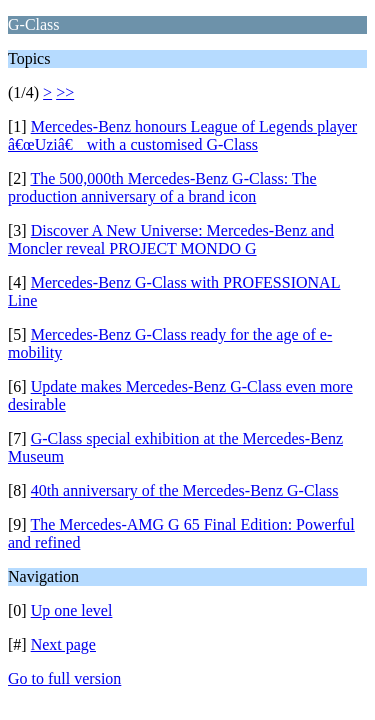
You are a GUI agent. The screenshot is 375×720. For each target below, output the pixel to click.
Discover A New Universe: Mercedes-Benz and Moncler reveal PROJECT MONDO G (171, 239)
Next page (63, 644)
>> (65, 92)
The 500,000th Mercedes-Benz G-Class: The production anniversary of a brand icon (162, 187)
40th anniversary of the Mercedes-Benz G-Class (185, 490)
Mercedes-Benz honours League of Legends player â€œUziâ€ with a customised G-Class (182, 135)
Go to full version (64, 678)
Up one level (72, 610)
